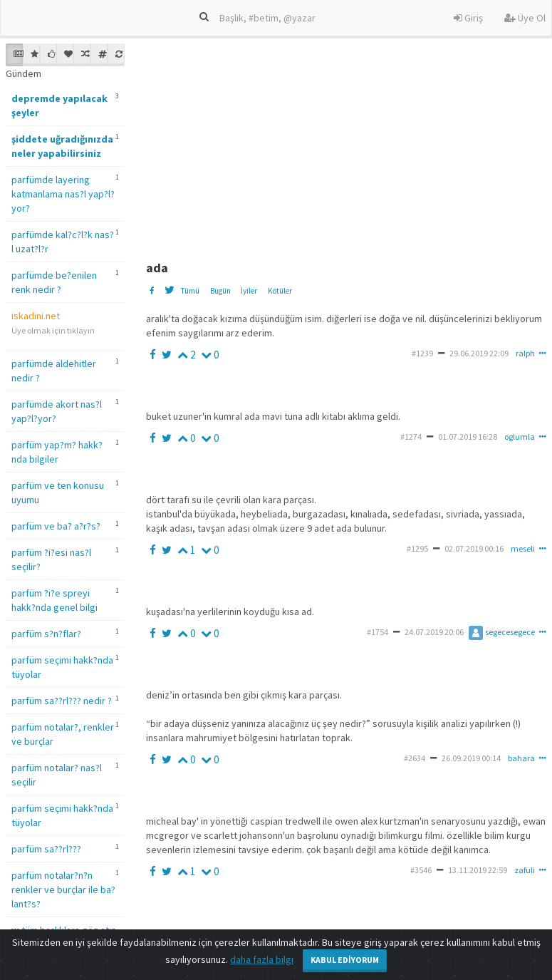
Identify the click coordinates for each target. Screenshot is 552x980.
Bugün (220, 291)
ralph (525, 353)
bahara (521, 758)
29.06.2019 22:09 (479, 353)
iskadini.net (36, 316)
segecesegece (502, 632)
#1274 (411, 437)
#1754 (377, 632)
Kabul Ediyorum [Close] (345, 960)
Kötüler (280, 291)
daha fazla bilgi (262, 959)
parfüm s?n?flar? (46, 634)
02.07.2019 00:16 (474, 548)
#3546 (421, 870)
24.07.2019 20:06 (434, 632)
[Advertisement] (347, 143)
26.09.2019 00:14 (471, 758)
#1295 (417, 548)
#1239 (422, 353)
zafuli (525, 870)
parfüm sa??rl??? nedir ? (62, 701)
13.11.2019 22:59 (478, 870)
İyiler (249, 291)
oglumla (520, 437)
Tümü (190, 291)
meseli (523, 548)
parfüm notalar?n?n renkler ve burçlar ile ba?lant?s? (63, 889)
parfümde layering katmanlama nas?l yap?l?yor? (63, 194)
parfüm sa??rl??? (46, 849)
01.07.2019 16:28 (468, 437)
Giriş (468, 18)
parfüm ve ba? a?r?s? (56, 526)
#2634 (415, 758)
